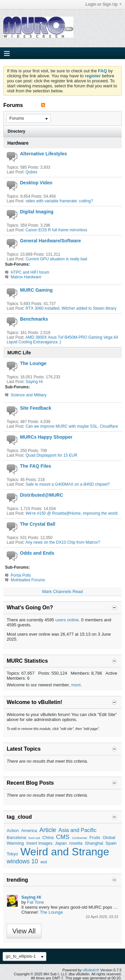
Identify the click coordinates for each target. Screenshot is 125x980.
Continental (79, 838)
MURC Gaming (36, 290)
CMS (63, 837)
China (48, 837)
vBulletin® (91, 970)
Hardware (18, 143)
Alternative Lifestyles (43, 154)
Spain (111, 843)
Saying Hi (34, 382)
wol (44, 862)
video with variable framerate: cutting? (59, 201)
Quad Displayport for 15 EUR (51, 455)
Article (48, 830)
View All (24, 931)
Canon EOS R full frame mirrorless (56, 230)
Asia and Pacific (78, 830)
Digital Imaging (37, 212)
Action (13, 830)
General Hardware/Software (50, 241)
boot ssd (34, 838)
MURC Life (19, 353)
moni (76, 685)
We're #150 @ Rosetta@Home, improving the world (72, 513)
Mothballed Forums (28, 580)
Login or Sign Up (103, 4)
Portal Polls (21, 575)
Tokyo (12, 854)
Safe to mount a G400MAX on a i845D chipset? (68, 484)
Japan (61, 843)
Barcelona (16, 837)
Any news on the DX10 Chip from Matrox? (63, 542)
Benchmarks (34, 319)
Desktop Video (36, 183)
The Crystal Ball (38, 524)
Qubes (31, 172)
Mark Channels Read (62, 591)
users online (67, 620)
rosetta (76, 843)
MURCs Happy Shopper (46, 437)
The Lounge (33, 363)
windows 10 (22, 861)
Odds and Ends (37, 553)
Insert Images (39, 843)
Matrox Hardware (26, 277)
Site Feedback (36, 408)
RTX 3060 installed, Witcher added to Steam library (71, 308)
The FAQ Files (35, 466)
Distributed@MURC (42, 495)
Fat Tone (35, 902)
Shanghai (94, 843)
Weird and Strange (65, 852)
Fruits (95, 837)
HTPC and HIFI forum (30, 272)
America (29, 830)
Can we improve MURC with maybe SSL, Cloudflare (72, 426)
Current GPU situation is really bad (56, 259)
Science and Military (28, 395)
